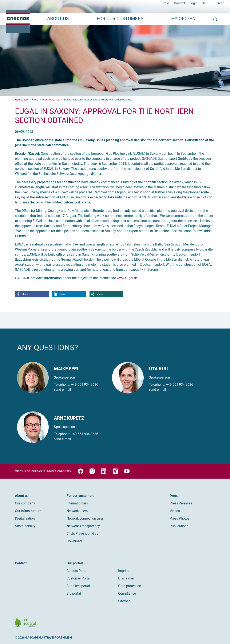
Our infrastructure (28, 511)
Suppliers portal (78, 586)
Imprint (123, 571)
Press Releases (181, 503)
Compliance (127, 593)
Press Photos (180, 518)
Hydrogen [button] (183, 19)
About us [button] (58, 19)
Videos (175, 511)
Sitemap (124, 601)
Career (219, 3)
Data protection (130, 586)
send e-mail (62, 390)
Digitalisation (25, 518)
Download (74, 541)
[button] (32, 294)
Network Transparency (83, 526)
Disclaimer (126, 578)
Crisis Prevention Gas (82, 534)
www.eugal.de (127, 278)
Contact (180, 3)
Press (166, 3)
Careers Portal (77, 571)
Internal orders (77, 503)
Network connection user (85, 518)
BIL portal (74, 593)
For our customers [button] (120, 19)
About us (22, 496)
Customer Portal (79, 578)
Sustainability (25, 526)
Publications (179, 526)
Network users (77, 511)
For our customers (80, 496)
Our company (25, 503)
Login (193, 3)
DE (204, 3)
